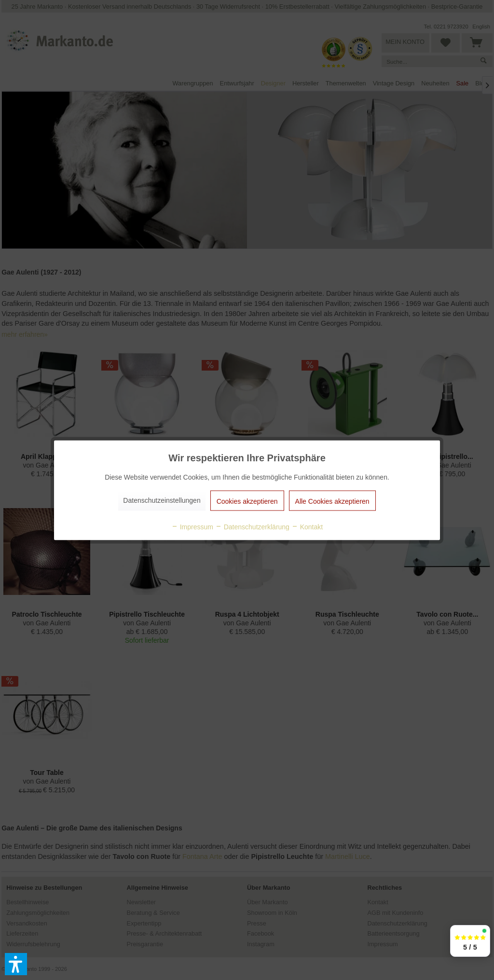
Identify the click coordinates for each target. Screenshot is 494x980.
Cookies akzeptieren (247, 501)
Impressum (192, 526)
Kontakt (307, 526)
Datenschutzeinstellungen (162, 500)
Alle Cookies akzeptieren (332, 501)
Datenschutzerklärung (252, 526)
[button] (16, 964)
